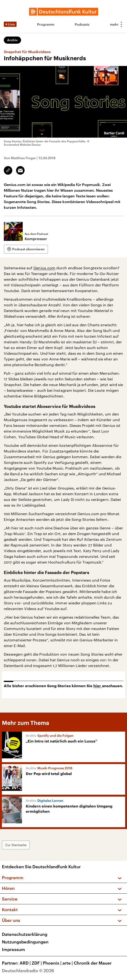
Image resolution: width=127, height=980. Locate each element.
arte (68, 963)
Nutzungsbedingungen (25, 942)
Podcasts (82, 24)
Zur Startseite (16, 845)
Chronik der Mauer (93, 963)
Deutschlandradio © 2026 (28, 971)
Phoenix (53, 963)
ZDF (37, 963)
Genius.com (44, 268)
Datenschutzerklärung (25, 934)
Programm (46, 24)
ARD (26, 963)
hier (98, 686)
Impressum (13, 949)
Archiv (12, 40)
